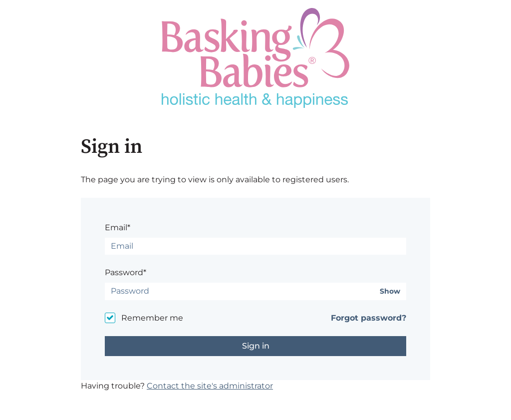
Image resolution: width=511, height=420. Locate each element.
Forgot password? (369, 318)
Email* (118, 227)
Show (390, 291)
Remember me (152, 318)
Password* (126, 272)
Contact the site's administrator (210, 386)
